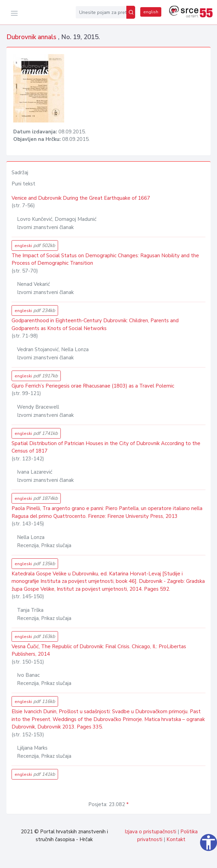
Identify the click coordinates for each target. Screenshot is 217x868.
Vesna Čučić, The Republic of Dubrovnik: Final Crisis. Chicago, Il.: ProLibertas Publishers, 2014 (99, 650)
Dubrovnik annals (32, 37)
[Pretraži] (131, 12)
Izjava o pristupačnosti (150, 832)
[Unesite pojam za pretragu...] (101, 12)
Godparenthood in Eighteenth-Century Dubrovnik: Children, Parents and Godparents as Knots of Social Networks (95, 324)
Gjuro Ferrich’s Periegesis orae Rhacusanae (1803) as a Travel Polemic (93, 386)
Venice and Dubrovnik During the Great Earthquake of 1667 (81, 198)
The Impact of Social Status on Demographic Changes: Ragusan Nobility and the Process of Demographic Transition (105, 259)
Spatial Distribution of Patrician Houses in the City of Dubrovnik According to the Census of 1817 (106, 447)
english (151, 12)
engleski (35, 245)
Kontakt (176, 839)
